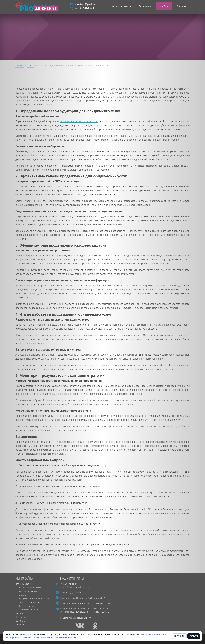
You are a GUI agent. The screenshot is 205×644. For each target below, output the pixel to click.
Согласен (194, 636)
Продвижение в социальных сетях (34, 599)
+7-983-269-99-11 (69, 584)
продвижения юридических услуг (79, 121)
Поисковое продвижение (30, 588)
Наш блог (164, 7)
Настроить (179, 636)
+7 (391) (85, 9)
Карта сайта (22, 624)
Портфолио (145, 7)
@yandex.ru (86, 5)
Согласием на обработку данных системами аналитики (49, 638)
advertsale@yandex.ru (71, 593)
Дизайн (22, 595)
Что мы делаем (120, 7)
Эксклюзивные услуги (29, 610)
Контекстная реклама (29, 591)
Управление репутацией (30, 602)
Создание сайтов (27, 606)
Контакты (181, 7)
